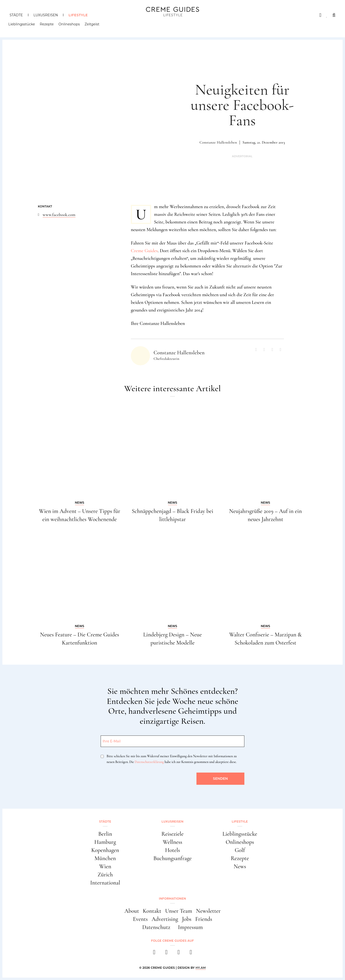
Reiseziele (172, 834)
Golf (240, 850)
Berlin (105, 834)
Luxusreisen (46, 15)
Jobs (187, 919)
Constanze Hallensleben (218, 142)
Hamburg (105, 842)
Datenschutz (156, 927)
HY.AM (201, 968)
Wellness (172, 842)
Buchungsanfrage (172, 858)
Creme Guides (144, 251)
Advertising (165, 919)
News (240, 866)
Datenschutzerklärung (149, 762)
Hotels (172, 850)
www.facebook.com (59, 215)
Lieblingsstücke (23, 25)
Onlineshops (70, 25)
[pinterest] (179, 954)
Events (140, 919)
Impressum (190, 927)
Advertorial (242, 156)
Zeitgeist (93, 25)
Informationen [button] (172, 899)
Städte (16, 15)
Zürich (105, 875)
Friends (204, 919)
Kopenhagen (105, 850)
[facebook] (154, 954)
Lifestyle (78, 15)
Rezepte (48, 25)
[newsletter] (191, 954)
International (105, 883)
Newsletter (208, 911)
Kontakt (152, 911)
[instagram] (166, 954)
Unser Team (179, 911)
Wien (105, 866)
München (105, 858)
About (132, 911)
